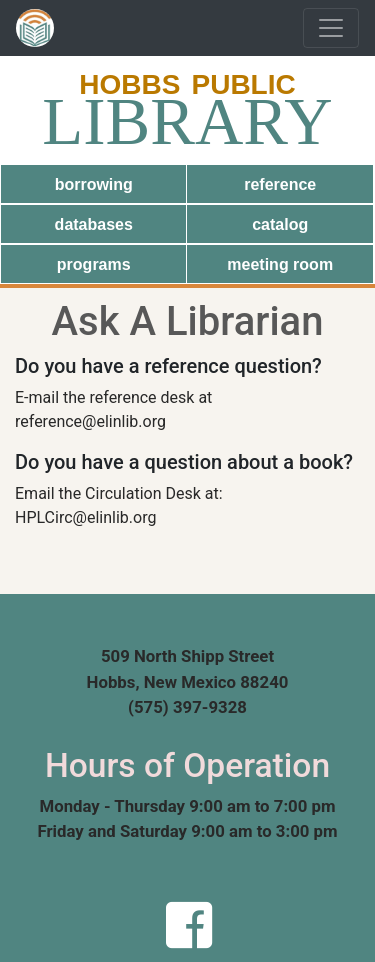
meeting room (280, 264)
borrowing (94, 184)
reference (280, 184)
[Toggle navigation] (331, 28)
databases (94, 224)
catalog (280, 224)
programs (94, 264)
